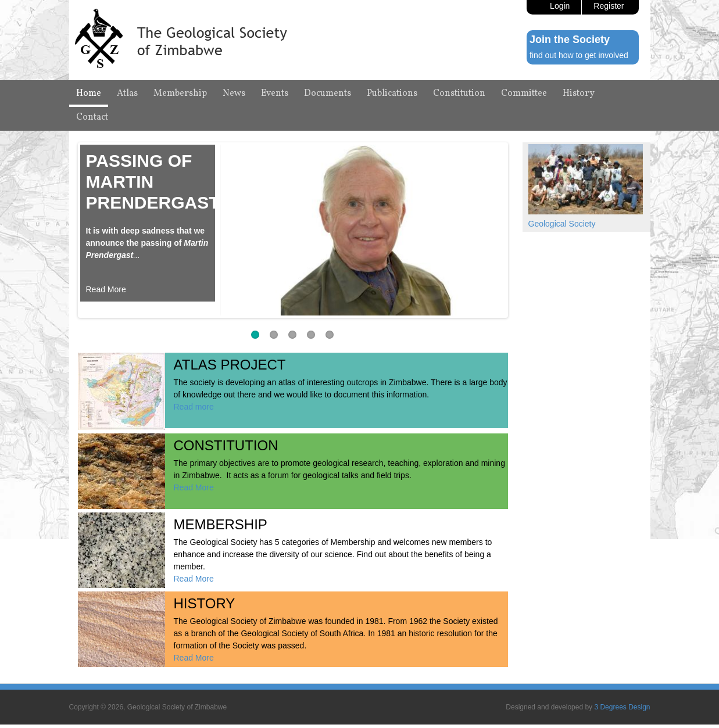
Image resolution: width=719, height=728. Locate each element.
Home (89, 94)
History (579, 94)
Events (275, 94)
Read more (194, 407)
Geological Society (562, 224)
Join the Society (570, 40)
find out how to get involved (579, 55)
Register (609, 6)
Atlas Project (230, 365)
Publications (392, 94)
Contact (92, 117)
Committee (524, 94)
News (234, 94)
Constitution (459, 94)
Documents (328, 94)
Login (560, 6)
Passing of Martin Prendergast (153, 182)
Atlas (127, 94)
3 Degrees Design (622, 707)
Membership (180, 94)
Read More (106, 289)
